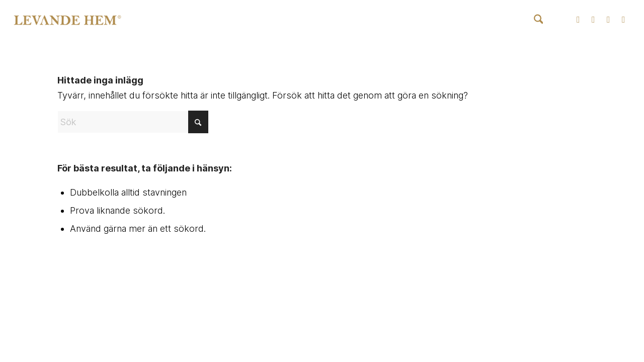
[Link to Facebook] (593, 20)
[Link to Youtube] (608, 20)
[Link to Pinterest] (623, 20)
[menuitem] (539, 20)
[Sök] (539, 20)
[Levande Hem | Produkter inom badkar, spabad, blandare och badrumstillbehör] (67, 20)
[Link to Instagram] (578, 20)
